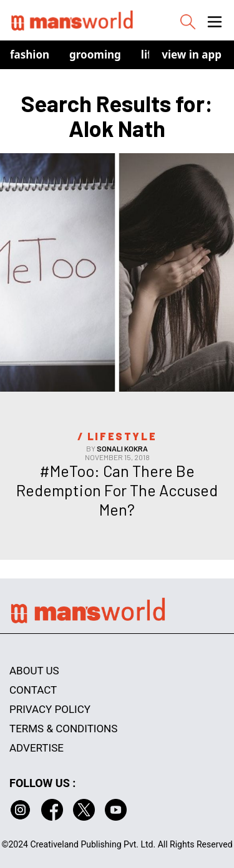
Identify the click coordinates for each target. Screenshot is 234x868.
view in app (192, 54)
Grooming (95, 54)
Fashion (30, 54)
